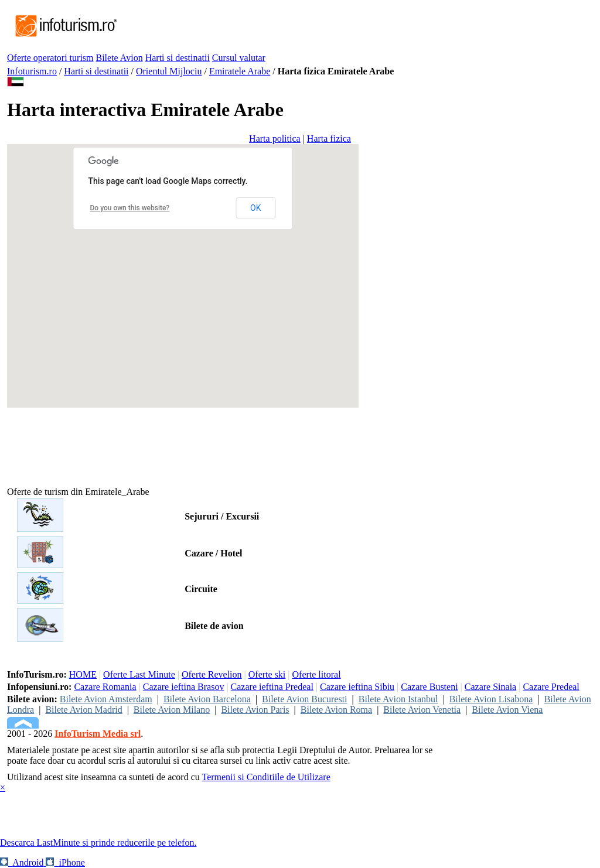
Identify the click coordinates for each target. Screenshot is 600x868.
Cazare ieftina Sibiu (357, 687)
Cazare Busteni (429, 687)
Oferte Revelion (212, 674)
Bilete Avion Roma (336, 710)
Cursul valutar (239, 58)
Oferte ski (267, 674)
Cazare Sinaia (490, 687)
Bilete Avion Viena (507, 710)
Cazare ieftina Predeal (272, 687)
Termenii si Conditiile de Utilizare (266, 777)
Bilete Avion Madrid (83, 710)
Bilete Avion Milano (172, 710)
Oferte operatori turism (50, 58)
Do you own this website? (130, 208)
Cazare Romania (105, 687)
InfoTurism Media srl (98, 734)
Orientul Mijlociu (169, 71)
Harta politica (275, 139)
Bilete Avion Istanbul (398, 699)
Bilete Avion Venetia (422, 710)
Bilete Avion (120, 58)
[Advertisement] (332, 26)
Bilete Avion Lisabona (491, 699)
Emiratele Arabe (240, 71)
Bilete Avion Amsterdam (106, 699)
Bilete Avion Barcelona (207, 699)
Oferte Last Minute (139, 674)
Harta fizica (329, 139)
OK (255, 208)
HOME (83, 674)
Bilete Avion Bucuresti (304, 699)
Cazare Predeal (551, 687)
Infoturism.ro (32, 71)
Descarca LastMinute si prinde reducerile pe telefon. (98, 843)
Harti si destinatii (178, 58)
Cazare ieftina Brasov (184, 687)
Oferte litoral (317, 674)
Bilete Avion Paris (255, 710)
